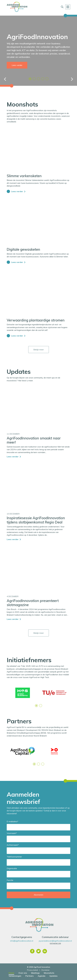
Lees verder (17, 65)
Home (11, 973)
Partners (29, 976)
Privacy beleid (32, 970)
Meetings (35, 973)
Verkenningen (15, 976)
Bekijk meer (39, 350)
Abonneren (38, 895)
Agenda (41, 976)
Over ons (23, 973)
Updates (53, 976)
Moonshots (49, 973)
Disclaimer (46, 970)
